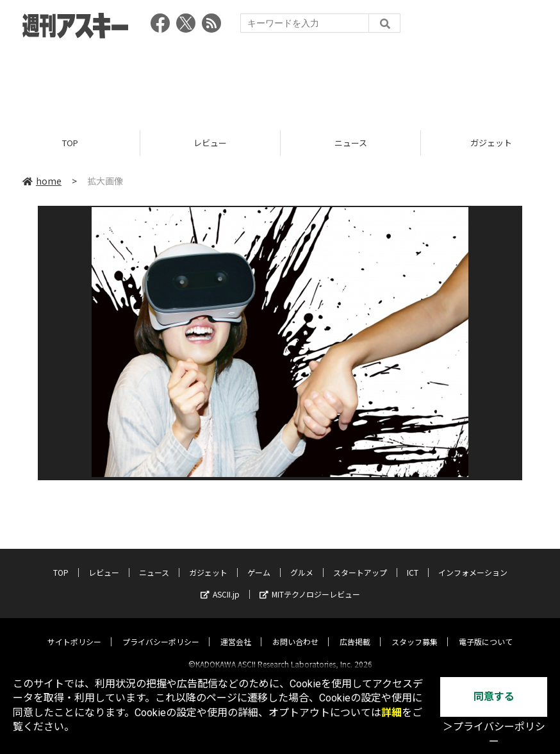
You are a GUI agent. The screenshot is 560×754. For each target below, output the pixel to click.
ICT (413, 561)
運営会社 (236, 631)
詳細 (391, 713)
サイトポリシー (74, 631)
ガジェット (208, 561)
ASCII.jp (220, 583)
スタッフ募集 (415, 631)
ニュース (351, 143)
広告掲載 (355, 631)
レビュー (210, 143)
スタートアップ (360, 561)
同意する (494, 697)
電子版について (486, 631)
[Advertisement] (280, 80)
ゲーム (259, 561)
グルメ (302, 561)
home (42, 181)
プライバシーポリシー (161, 631)
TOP (70, 143)
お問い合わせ (295, 631)
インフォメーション (473, 561)
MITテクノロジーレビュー (310, 583)
